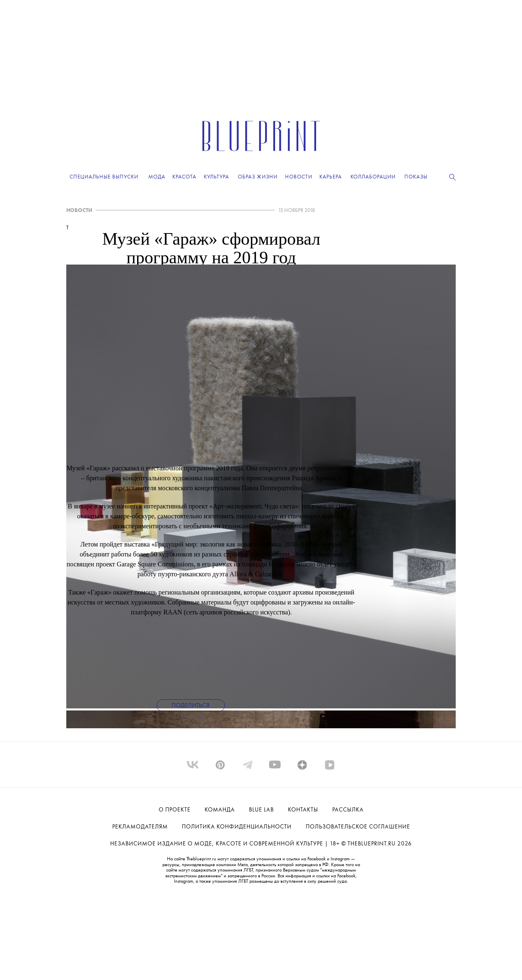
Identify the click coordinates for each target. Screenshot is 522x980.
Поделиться (191, 706)
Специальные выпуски (104, 177)
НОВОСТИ (79, 211)
